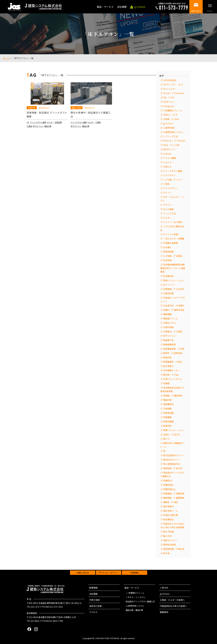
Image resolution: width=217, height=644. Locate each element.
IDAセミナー (169, 102)
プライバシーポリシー (109, 573)
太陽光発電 (168, 327)
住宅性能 (167, 260)
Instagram (169, 106)
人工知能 (167, 256)
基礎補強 (167, 314)
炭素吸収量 (168, 413)
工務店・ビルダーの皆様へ (172, 600)
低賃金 (179, 256)
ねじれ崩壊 (168, 209)
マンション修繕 (171, 234)
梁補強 (166, 396)
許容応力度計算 (171, 515)
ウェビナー (168, 162)
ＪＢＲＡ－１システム (135, 597)
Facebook (179, 93)
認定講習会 (168, 519)
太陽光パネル (169, 323)
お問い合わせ (83, 573)
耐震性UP (168, 481)
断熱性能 (178, 353)
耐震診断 (180, 493)
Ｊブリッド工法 (171, 136)
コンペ (179, 180)
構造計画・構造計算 (134, 610)
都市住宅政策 (169, 545)
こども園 (167, 180)
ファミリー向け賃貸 (173, 222)
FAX (165, 97)
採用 (182, 349)
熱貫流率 (167, 426)
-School (140, 7)
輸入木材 (167, 536)
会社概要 (122, 7)
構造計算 (48, 132)
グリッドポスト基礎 (38, 128)
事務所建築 (168, 252)
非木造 (166, 553)
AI (182, 85)
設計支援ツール (171, 511)
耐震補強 (167, 493)
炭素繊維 (167, 417)
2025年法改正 (170, 80)
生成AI (166, 434)
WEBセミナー (170, 149)
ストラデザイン (171, 188)
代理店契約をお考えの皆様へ (173, 606)
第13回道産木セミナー (174, 455)
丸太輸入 (167, 247)
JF (176, 115)
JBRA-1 (167, 115)
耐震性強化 (168, 485)
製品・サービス (105, 7)
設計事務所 (168, 506)
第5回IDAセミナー (172, 460)
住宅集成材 (168, 276)
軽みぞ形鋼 (168, 532)
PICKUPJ (181, 141)
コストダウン (169, 175)
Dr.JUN (167, 93)
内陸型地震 (168, 293)
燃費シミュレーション (174, 430)
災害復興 (167, 409)
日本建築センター (172, 370)
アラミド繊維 (169, 158)
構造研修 (178, 396)
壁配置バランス (171, 318)
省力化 (177, 434)
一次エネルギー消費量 (174, 239)
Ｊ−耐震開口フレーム (135, 593)
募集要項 (164, 612)
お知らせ (167, 167)
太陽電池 (167, 331)
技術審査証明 (169, 349)
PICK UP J (168, 141)
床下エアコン (38, 132)
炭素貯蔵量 (168, 421)
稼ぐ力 (166, 439)
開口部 (181, 549)
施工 (180, 362)
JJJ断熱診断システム (173, 132)
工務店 (29, 132)
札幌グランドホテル (173, 379)
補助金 (166, 502)
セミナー (167, 193)
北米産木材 (168, 306)
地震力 (181, 306)
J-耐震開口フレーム (173, 110)
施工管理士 (168, 366)
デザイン (167, 205)
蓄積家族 (180, 498)
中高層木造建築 (171, 243)
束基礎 (166, 383)
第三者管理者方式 (172, 464)
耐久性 (179, 468)
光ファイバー (169, 285)
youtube (167, 154)
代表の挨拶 (94, 600)
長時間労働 (168, 549)
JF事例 (166, 119)
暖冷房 (166, 375)
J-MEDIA (164, 588)
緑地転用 (167, 468)
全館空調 (58, 128)
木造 (176, 375)
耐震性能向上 (169, 489)
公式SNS (180, 289)
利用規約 (134, 573)
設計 (176, 502)
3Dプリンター (170, 85)
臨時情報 (167, 498)
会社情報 (93, 594)
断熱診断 (167, 357)
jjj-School (168, 123)
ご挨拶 (166, 184)
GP (28, 128)
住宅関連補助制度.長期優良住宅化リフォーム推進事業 (173, 268)
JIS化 (177, 119)
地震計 (166, 310)
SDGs (166, 145)
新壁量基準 (168, 362)
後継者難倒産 (169, 344)
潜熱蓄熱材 (168, 404)
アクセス (93, 612)
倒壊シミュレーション (174, 280)
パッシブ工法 (169, 213)
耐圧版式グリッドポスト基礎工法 (140, 601)
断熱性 (166, 353)
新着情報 (93, 588)
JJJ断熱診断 (169, 128)
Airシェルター (170, 89)
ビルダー (50, 128)
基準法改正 (179, 310)
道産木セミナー (171, 540)
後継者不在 (168, 340)
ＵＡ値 (176, 145)
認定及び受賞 (95, 606)
